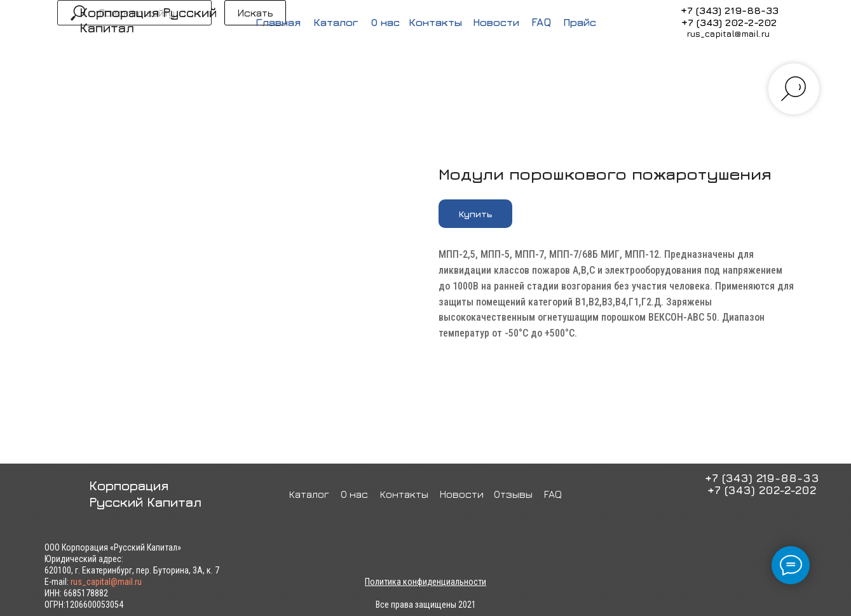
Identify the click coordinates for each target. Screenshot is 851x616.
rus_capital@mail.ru (728, 33)
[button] (475, 214)
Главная (278, 22)
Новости (496, 22)
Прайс (580, 22)
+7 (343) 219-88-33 (730, 10)
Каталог (336, 22)
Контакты (435, 22)
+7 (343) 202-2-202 (729, 22)
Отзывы (513, 494)
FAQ (541, 22)
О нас (385, 22)
